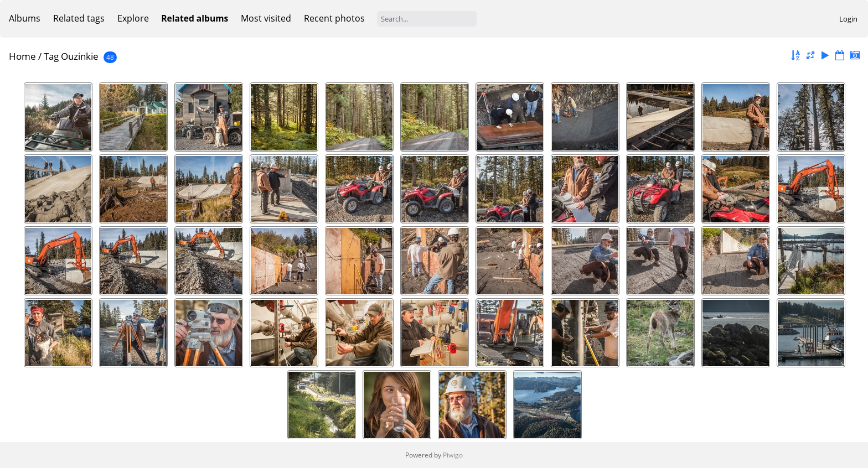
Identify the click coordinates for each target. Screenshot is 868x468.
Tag (51, 56)
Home (22, 56)
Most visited (266, 18)
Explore (133, 18)
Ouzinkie (80, 56)
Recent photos (334, 18)
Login (848, 19)
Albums (25, 18)
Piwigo (453, 455)
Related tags (79, 18)
